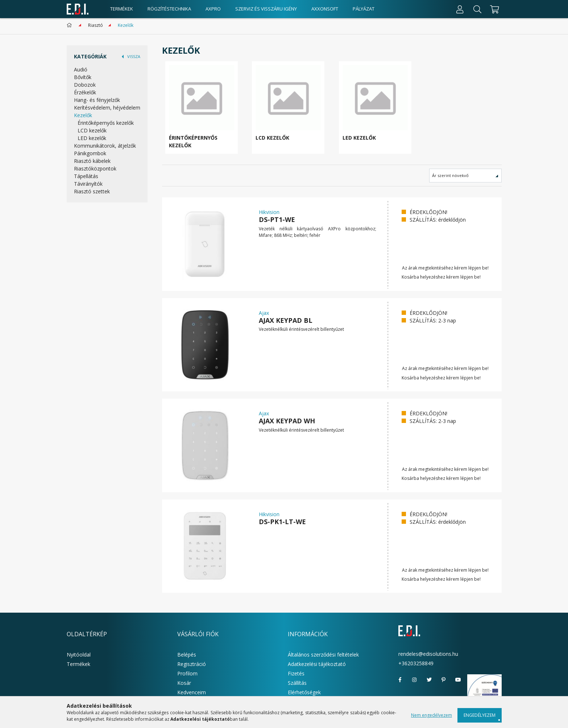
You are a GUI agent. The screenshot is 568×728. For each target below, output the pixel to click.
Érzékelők (85, 92)
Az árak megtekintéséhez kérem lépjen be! (445, 268)
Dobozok (85, 85)
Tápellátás (86, 176)
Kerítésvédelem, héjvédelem (107, 108)
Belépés (187, 655)
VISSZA (134, 56)
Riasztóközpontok (95, 168)
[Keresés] (477, 9)
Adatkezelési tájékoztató (317, 664)
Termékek (78, 664)
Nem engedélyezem (432, 715)
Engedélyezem (480, 715)
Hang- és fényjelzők (97, 100)
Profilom (187, 673)
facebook (400, 680)
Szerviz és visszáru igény (266, 9)
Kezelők (83, 115)
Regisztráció (192, 664)
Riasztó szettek (92, 191)
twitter (429, 680)
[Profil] (460, 9)
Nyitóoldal (79, 655)
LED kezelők (92, 138)
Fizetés (296, 673)
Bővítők (83, 77)
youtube (458, 680)
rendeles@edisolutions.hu (428, 654)
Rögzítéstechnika (169, 9)
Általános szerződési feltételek (323, 655)
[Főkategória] (71, 25)
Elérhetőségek (304, 692)
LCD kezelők (92, 130)
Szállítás (297, 683)
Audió (81, 69)
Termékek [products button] (122, 9)
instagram (415, 680)
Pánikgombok (90, 153)
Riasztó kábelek (92, 161)
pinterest (444, 680)
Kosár (184, 683)
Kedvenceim (192, 692)
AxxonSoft (325, 9)
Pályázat (364, 9)
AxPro (213, 9)
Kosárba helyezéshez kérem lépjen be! (441, 277)
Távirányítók (88, 184)
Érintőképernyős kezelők (106, 123)
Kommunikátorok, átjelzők (105, 146)
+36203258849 (416, 663)
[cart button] (494, 9)
